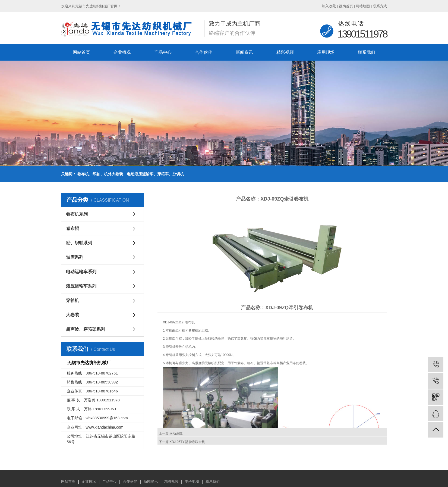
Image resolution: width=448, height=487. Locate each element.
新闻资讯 (244, 52)
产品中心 (163, 52)
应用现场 (326, 52)
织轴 (96, 174)
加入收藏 (329, 6)
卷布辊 (72, 228)
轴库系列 (75, 257)
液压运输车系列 (81, 286)
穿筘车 (163, 174)
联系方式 (380, 6)
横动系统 (176, 433)
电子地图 (192, 481)
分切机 (178, 174)
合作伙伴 (204, 52)
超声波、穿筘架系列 (86, 329)
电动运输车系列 (81, 272)
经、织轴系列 (79, 243)
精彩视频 (285, 52)
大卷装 (72, 315)
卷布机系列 (77, 214)
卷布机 (83, 174)
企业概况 (122, 52)
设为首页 (346, 6)
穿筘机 (72, 300)
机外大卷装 (113, 174)
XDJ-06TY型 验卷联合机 (187, 442)
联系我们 (367, 52)
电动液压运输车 (140, 174)
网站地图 (363, 6)
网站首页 (81, 52)
